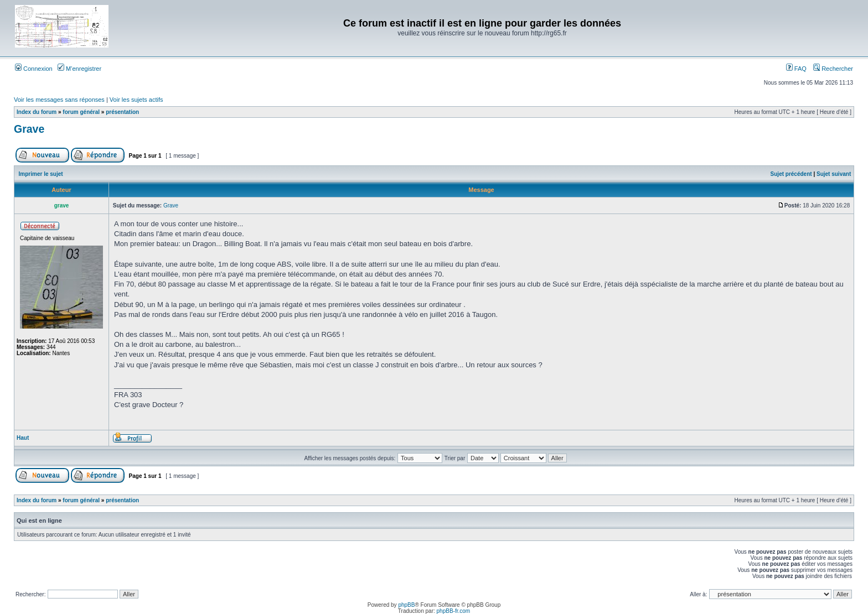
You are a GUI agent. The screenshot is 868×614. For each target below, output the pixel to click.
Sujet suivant (834, 174)
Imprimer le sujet (41, 174)
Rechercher (833, 69)
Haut (23, 438)
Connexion (34, 69)
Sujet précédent (791, 174)
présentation (122, 112)
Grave (29, 129)
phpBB (406, 605)
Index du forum (37, 112)
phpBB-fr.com (454, 611)
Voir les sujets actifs (136, 100)
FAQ (796, 69)
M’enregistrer (79, 69)
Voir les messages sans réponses (59, 100)
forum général (81, 112)
